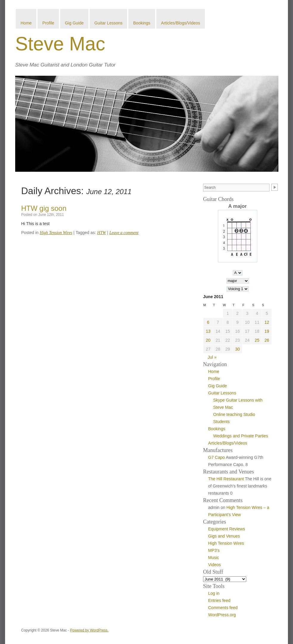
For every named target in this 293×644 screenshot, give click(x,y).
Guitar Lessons (108, 23)
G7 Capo (216, 457)
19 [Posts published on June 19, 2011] (267, 331)
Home (26, 23)
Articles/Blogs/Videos (181, 23)
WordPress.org (222, 615)
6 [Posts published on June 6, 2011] (208, 322)
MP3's (214, 550)
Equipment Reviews (227, 529)
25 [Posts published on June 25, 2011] (257, 340)
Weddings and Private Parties (241, 436)
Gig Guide (74, 23)
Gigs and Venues (224, 536)
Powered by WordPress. (89, 630)
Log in (214, 593)
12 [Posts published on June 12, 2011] (267, 322)
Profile (48, 23)
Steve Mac (60, 44)
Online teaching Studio (234, 414)
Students (221, 422)
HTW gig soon (44, 208)
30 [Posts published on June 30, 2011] (238, 349)
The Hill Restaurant (226, 479)
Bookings (142, 23)
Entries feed (219, 600)
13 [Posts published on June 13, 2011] (208, 331)
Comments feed (223, 608)
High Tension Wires (56, 233)
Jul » (212, 357)
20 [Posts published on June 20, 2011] (208, 340)
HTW (102, 233)
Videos (215, 565)
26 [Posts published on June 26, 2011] (267, 340)
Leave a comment (124, 233)
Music (214, 558)
